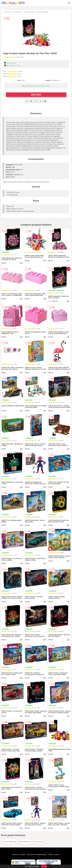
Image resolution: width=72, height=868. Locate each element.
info (21, 263)
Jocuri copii (7, 12)
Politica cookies (54, 854)
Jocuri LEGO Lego (43, 12)
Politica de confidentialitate (37, 854)
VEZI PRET (36, 95)
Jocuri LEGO (17, 12)
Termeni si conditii (19, 854)
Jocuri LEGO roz (25, 842)
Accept (44, 866)
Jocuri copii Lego (29, 12)
